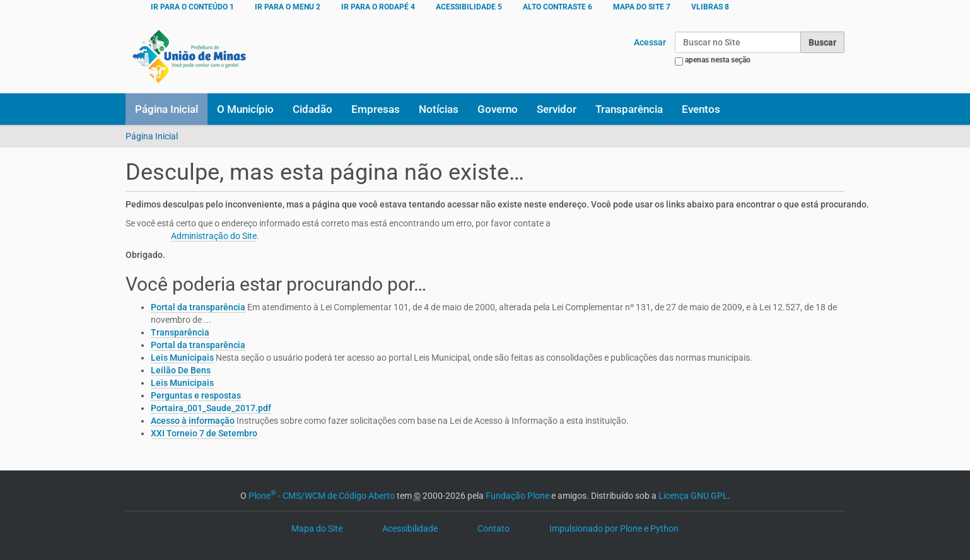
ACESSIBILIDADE (469, 7)
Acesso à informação (193, 421)
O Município (245, 109)
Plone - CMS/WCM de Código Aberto (322, 496)
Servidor (557, 109)
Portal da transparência (198, 307)
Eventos (701, 109)
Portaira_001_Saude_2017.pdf (211, 408)
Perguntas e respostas (196, 395)
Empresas (376, 109)
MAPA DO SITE (642, 7)
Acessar (650, 42)
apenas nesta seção (718, 60)
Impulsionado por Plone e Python (614, 528)
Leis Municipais (182, 358)
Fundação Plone (517, 496)
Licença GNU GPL (693, 496)
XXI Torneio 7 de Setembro (204, 433)
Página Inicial (167, 109)
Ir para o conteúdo (192, 7)
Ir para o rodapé (378, 7)
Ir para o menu (288, 7)
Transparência (629, 109)
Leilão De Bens (181, 370)
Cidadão (313, 109)
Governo (498, 109)
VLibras (710, 7)
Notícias (439, 109)
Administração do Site (214, 236)
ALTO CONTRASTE (558, 7)
